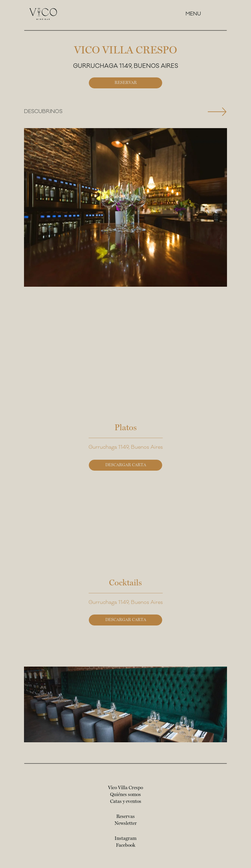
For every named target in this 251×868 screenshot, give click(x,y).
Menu (193, 14)
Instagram (125, 839)
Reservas (125, 817)
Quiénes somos (125, 795)
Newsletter (126, 823)
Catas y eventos (126, 802)
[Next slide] (217, 112)
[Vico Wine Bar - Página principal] (43, 14)
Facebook (125, 845)
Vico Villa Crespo (125, 788)
